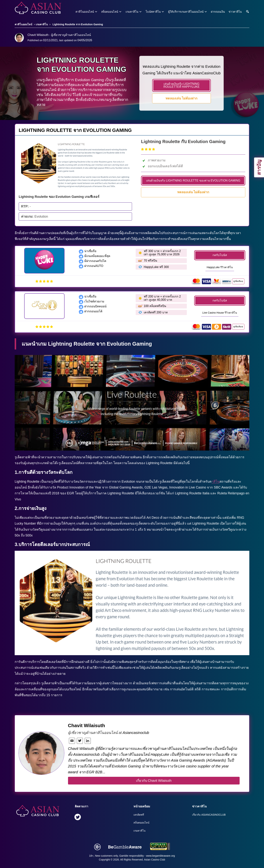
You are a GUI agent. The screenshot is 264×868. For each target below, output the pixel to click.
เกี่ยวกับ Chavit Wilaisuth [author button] (154, 781)
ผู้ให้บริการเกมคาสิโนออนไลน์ (186, 12)
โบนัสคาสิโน (153, 12)
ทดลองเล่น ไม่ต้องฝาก (181, 98)
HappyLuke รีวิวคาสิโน (220, 267)
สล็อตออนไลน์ (110, 12)
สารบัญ (259, 167)
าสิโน (216, 482)
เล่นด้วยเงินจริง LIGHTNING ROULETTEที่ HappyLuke (182, 85)
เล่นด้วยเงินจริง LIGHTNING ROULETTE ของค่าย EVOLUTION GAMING (193, 181)
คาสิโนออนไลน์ (85, 12)
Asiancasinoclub (136, 733)
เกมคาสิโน (132, 12)
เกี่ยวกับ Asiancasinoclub (209, 815)
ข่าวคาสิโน (235, 12)
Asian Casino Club (154, 860)
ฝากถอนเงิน (218, 12)
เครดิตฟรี (139, 815)
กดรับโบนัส (220, 255)
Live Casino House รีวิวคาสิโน (220, 313)
